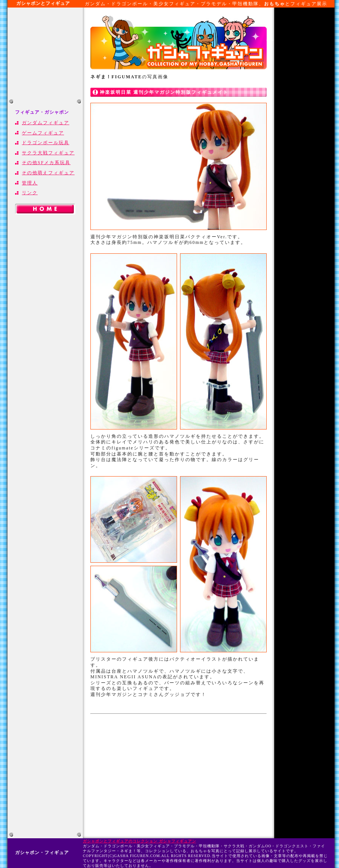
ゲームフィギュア (43, 133)
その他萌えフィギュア (48, 173)
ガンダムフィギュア (46, 123)
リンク (30, 193)
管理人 (30, 183)
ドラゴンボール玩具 (46, 143)
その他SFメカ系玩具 (46, 163)
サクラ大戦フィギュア (48, 153)
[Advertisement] (45, 53)
